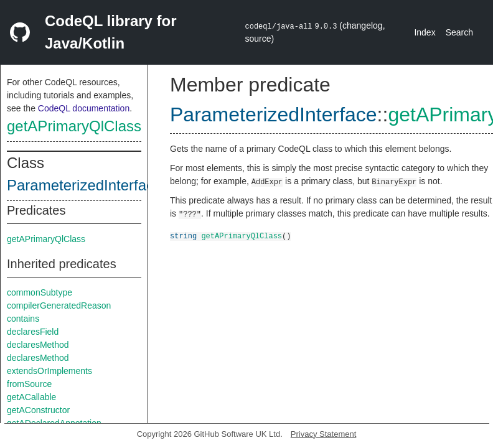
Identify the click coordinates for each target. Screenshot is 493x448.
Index (425, 32)
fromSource (29, 384)
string (183, 236)
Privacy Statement (324, 434)
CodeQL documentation (84, 108)
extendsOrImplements (49, 371)
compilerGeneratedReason (59, 306)
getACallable (31, 397)
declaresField (33, 332)
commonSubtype (40, 292)
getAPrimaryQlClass (74, 126)
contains (23, 319)
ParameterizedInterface (84, 185)
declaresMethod (38, 345)
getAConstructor (38, 410)
